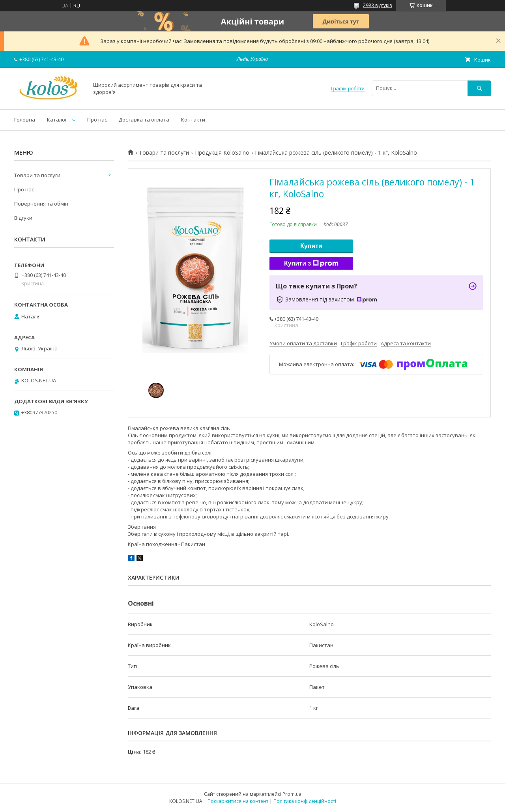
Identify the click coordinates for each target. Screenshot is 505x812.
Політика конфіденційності (305, 801)
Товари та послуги (164, 153)
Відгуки (23, 218)
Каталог (57, 120)
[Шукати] (479, 88)
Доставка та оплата (144, 120)
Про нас (97, 120)
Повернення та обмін (41, 204)
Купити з (311, 264)
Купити (311, 246)
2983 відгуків (377, 5)
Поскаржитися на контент (238, 801)
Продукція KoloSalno (222, 153)
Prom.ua (292, 794)
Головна (25, 120)
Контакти (193, 120)
